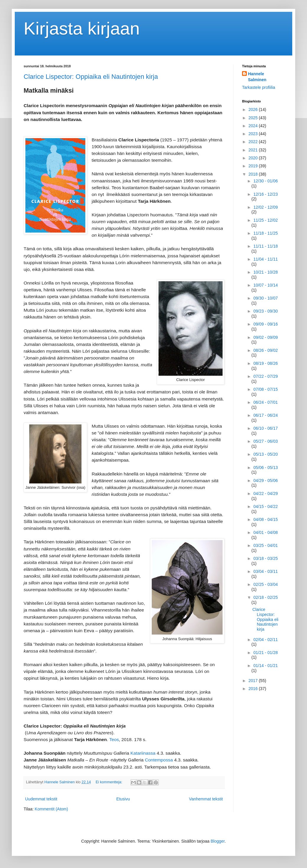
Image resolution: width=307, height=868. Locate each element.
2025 (254, 118)
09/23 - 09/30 (266, 311)
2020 (254, 158)
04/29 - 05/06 (266, 480)
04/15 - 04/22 (266, 506)
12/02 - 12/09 (266, 207)
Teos (114, 739)
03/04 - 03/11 (266, 571)
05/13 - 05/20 (266, 454)
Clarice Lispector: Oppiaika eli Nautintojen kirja (91, 77)
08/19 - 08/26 (266, 363)
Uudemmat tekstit (41, 799)
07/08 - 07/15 (266, 389)
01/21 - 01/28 (266, 653)
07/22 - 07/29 (266, 376)
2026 (254, 109)
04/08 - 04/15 (266, 519)
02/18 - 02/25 (266, 597)
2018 (254, 174)
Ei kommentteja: (110, 782)
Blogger (218, 841)
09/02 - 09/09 (266, 337)
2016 (254, 689)
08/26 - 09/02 (266, 350)
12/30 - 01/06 (266, 181)
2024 (254, 126)
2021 (254, 150)
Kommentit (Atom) (52, 809)
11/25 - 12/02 (266, 220)
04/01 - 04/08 (266, 532)
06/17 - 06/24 (266, 415)
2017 (254, 681)
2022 (254, 142)
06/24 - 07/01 (266, 402)
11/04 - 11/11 (266, 259)
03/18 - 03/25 (266, 558)
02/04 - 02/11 (266, 640)
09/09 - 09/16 (266, 324)
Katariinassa (143, 753)
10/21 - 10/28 (266, 272)
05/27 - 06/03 (266, 441)
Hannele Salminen (257, 77)
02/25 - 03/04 (266, 584)
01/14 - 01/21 (266, 666)
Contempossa (159, 760)
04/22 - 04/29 (266, 493)
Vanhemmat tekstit (206, 799)
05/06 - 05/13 (266, 467)
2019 (254, 166)
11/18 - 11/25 (266, 233)
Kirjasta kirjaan (82, 28)
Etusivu (123, 799)
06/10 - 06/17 (266, 428)
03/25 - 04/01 (266, 545)
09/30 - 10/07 (266, 298)
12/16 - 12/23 (266, 194)
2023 (254, 134)
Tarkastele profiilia (259, 87)
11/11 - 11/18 (266, 246)
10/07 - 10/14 (266, 285)
